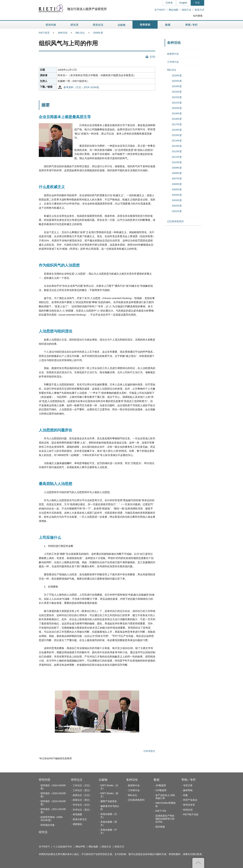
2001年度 (177, 211)
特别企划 (188, 810)
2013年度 (177, 146)
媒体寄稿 (188, 790)
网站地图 (173, 10)
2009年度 (177, 168)
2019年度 (177, 113)
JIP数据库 (161, 785)
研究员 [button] (74, 25)
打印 (153, 57)
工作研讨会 (173, 62)
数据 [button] (168, 25)
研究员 (43, 832)
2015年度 (177, 135)
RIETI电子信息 (191, 814)
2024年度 (177, 86)
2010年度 (177, 162)
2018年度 (177, 119)
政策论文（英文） (82, 800)
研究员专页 (189, 805)
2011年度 (177, 157)
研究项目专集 (48, 825)
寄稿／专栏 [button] (191, 25)
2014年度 (177, 141)
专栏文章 (188, 785)
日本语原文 (149, 751)
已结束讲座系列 (175, 221)
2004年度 (177, 195)
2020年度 (177, 108)
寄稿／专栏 (189, 780)
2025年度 (177, 81)
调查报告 (77, 824)
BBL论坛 (80, 33)
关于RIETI (160, 10)
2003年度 (177, 200)
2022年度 (177, 97)
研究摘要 (77, 814)
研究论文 (77, 780)
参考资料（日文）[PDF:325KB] (81, 87)
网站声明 (80, 847)
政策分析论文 (80, 819)
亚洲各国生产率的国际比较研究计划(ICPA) (165, 819)
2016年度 (177, 130)
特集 (185, 795)
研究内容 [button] (51, 25)
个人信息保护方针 (63, 847)
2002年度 (177, 206)
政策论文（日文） (82, 795)
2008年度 (98, 33)
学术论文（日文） (82, 805)
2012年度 (177, 151)
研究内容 (45, 780)
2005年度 (177, 189)
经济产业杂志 (190, 800)
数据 (157, 780)
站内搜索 (198, 16)
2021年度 (177, 103)
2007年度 (177, 179)
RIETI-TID (161, 811)
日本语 (169, 3)
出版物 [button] (122, 25)
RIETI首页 (44, 33)
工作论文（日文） (82, 785)
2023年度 (177, 92)
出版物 (103, 780)
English (183, 3)
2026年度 (177, 76)
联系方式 (199, 10)
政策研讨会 (173, 54)
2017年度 (177, 124)
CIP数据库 (161, 790)
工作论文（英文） (82, 790)
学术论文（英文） (82, 810)
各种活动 (63, 33)
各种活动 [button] (145, 25)
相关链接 (160, 827)
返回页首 (198, 863)
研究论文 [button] (98, 25)
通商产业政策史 (109, 801)
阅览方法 (186, 10)
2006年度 (177, 184)
